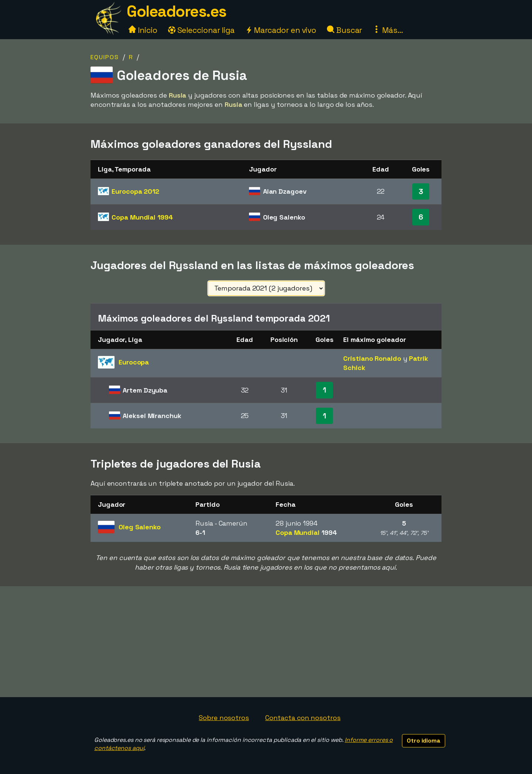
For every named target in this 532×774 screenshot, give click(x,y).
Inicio (143, 30)
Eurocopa (135, 191)
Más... (388, 30)
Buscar (345, 30)
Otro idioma (424, 741)
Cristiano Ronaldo (372, 358)
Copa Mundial (142, 217)
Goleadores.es (177, 11)
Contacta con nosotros (303, 718)
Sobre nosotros (224, 718)
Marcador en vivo (281, 30)
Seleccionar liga (201, 30)
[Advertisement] (266, 642)
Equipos (105, 57)
